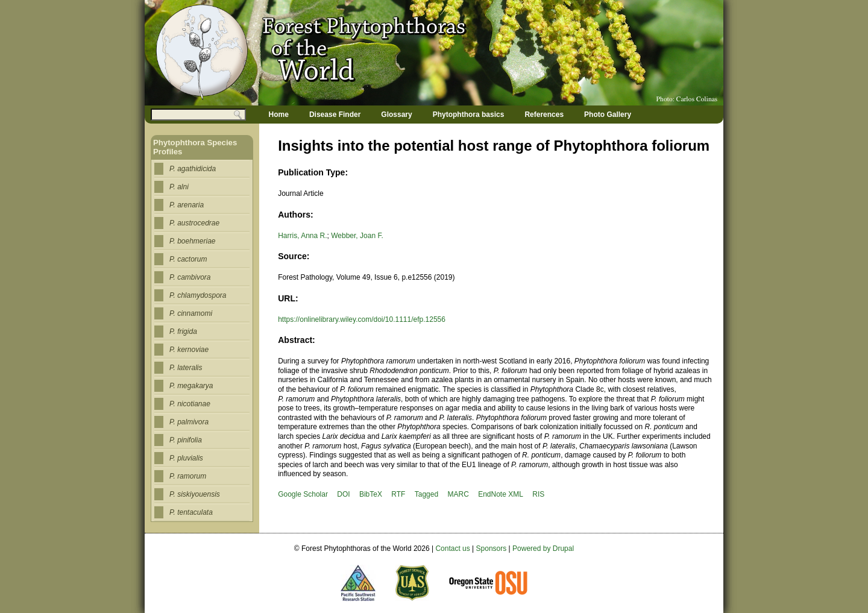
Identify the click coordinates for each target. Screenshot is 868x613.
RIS (538, 494)
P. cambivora (190, 277)
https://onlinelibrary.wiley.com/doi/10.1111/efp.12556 (362, 319)
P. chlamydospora (198, 295)
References (544, 115)
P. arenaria (187, 205)
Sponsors (492, 549)
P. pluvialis (186, 458)
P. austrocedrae (194, 223)
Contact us (452, 549)
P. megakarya (191, 386)
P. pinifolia (186, 440)
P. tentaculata (191, 512)
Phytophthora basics (469, 115)
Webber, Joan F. (357, 236)
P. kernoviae (189, 350)
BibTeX (371, 494)
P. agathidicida (193, 169)
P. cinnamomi (191, 313)
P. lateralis (186, 368)
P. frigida (183, 332)
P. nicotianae (190, 404)
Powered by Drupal (543, 549)
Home (279, 115)
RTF (398, 494)
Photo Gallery (608, 115)
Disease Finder (335, 115)
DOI (343, 494)
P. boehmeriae (193, 241)
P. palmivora (189, 422)
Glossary (396, 115)
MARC (458, 494)
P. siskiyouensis (195, 494)
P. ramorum (188, 476)
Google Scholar (303, 494)
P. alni (179, 187)
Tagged (426, 494)
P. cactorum (188, 259)
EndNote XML (501, 494)
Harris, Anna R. (302, 236)
